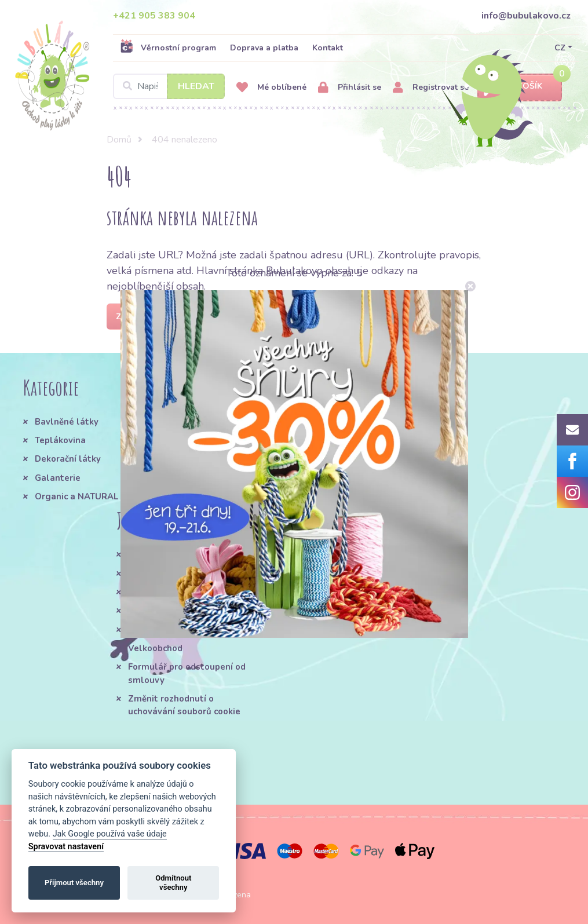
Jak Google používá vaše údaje (110, 834)
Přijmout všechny (74, 883)
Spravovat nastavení (66, 847)
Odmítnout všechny (173, 883)
